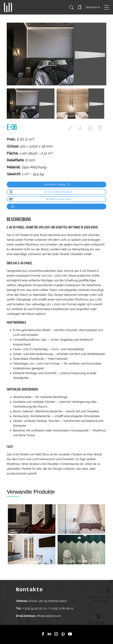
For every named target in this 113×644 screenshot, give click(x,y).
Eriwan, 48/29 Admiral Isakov (48, 601)
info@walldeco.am (49, 616)
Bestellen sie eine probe (59, 199)
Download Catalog (57, 184)
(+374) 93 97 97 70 (35, 608)
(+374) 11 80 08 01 (61, 608)
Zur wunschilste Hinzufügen (59, 192)
